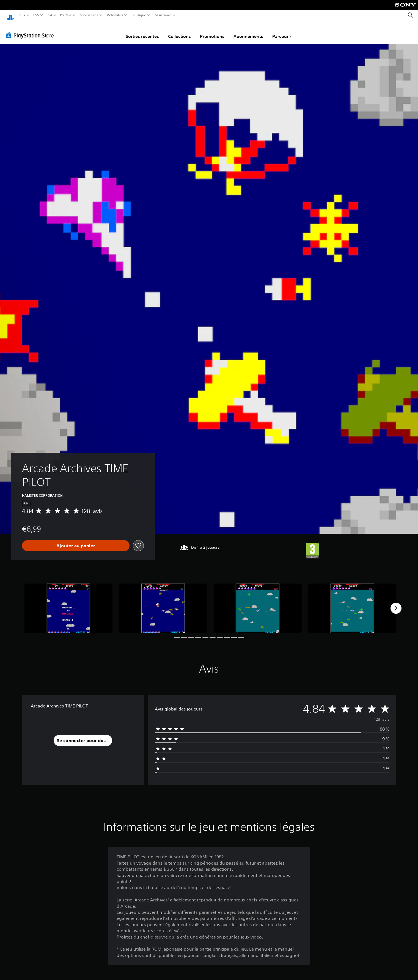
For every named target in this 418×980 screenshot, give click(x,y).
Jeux (22, 15)
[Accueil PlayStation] (10, 15)
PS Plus (66, 15)
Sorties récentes (142, 31)
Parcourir (282, 31)
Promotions (212, 31)
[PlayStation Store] (31, 30)
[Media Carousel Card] (68, 603)
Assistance (163, 15)
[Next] (396, 603)
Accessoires (89, 15)
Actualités (115, 15)
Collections (179, 31)
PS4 (49, 15)
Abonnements (248, 31)
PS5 (36, 15)
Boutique (139, 15)
